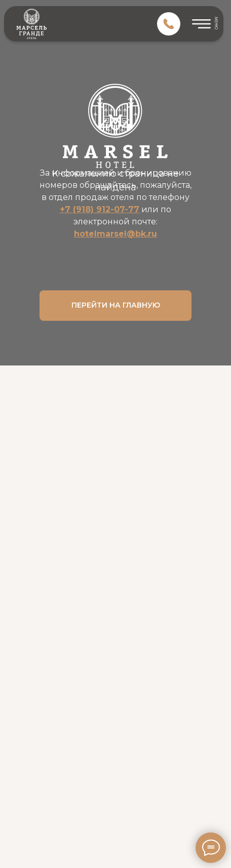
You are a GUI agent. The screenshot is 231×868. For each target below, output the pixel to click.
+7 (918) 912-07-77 (100, 209)
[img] (169, 24)
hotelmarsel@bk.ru (115, 234)
